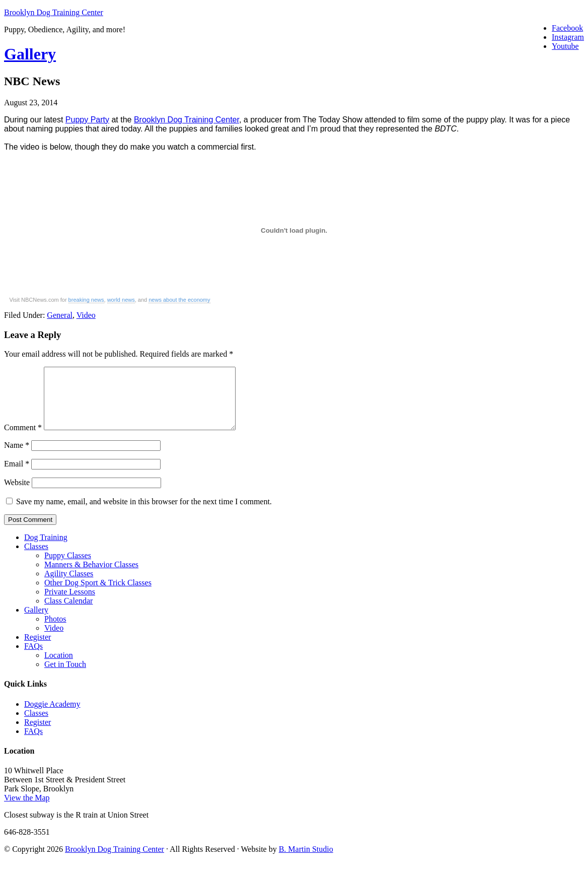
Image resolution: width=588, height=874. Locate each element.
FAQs (33, 658)
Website (17, 494)
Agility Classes (69, 586)
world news (121, 300)
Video (86, 315)
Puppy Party (87, 120)
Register (38, 649)
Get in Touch (65, 676)
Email (17, 476)
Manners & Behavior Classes (91, 577)
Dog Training (46, 549)
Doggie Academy (52, 716)
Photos (55, 631)
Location (59, 667)
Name (17, 457)
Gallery (30, 54)
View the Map (27, 810)
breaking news (86, 300)
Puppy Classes (68, 567)
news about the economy (179, 300)
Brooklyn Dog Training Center (54, 12)
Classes (36, 558)
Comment (23, 440)
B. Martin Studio (306, 861)
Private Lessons (70, 604)
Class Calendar (68, 613)
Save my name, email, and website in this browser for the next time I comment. (144, 514)
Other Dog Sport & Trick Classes (98, 595)
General (60, 315)
